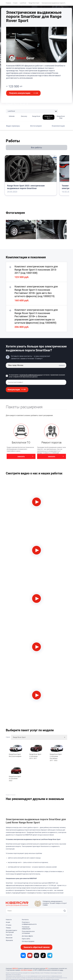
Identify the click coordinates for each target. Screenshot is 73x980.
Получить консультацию (20, 93)
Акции (8, 922)
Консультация (14, 390)
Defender (12, 116)
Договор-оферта (27, 936)
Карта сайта (26, 939)
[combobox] (39, 737)
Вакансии (9, 938)
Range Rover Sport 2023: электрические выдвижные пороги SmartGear (26, 187)
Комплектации (58, 126)
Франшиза (9, 940)
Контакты (25, 920)
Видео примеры (13, 126)
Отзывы (9, 925)
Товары (8, 928)
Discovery (24, 116)
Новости (9, 920)
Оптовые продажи (28, 941)
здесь (61, 970)
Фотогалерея (36, 126)
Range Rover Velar (61, 117)
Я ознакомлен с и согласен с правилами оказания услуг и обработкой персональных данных (37, 376)
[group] (21, 230)
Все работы (36, 148)
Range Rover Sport (49, 117)
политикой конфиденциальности (31, 375)
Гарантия (9, 935)
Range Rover (36, 116)
